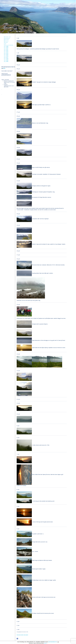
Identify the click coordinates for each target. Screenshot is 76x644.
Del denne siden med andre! (22, 635)
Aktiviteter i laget (7, 37)
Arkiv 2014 (6, 53)
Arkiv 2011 (6, 49)
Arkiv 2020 (6, 61)
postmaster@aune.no (53, 642)
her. (5, 68)
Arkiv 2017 (6, 57)
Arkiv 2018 (6, 59)
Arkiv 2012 (6, 51)
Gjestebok (6, 42)
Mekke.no (46, 643)
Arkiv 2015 (6, 55)
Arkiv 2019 (6, 60)
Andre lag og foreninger (9, 45)
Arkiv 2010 (6, 48)
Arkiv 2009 (6, 46)
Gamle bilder (6, 40)
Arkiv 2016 (6, 56)
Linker (5, 44)
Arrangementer (7, 38)
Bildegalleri (6, 41)
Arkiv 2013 (6, 52)
